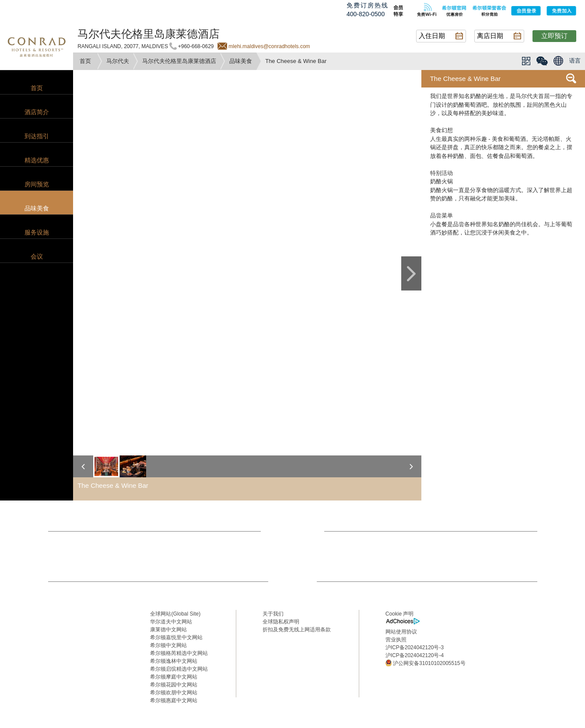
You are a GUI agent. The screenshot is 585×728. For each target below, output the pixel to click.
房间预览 (37, 184)
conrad (37, 46)
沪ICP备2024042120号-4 (415, 655)
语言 (575, 61)
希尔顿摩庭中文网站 (174, 677)
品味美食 (241, 61)
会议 (37, 256)
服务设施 (37, 232)
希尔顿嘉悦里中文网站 (176, 637)
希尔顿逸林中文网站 (174, 661)
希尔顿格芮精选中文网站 (179, 653)
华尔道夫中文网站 (171, 622)
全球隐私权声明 (281, 622)
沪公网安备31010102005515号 (426, 663)
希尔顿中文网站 (168, 645)
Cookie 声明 (400, 614)
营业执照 (396, 640)
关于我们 (273, 614)
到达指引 (37, 136)
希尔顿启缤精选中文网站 (179, 669)
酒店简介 (37, 112)
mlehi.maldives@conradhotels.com (269, 46)
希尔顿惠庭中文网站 (174, 700)
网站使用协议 (401, 632)
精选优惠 (37, 160)
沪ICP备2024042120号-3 (415, 647)
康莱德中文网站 (168, 630)
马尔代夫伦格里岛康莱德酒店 (179, 61)
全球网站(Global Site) (175, 614)
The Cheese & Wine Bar (466, 79)
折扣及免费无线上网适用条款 (297, 630)
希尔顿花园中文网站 (174, 685)
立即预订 (554, 36)
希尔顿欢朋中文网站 (174, 693)
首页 (85, 61)
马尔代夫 (118, 61)
